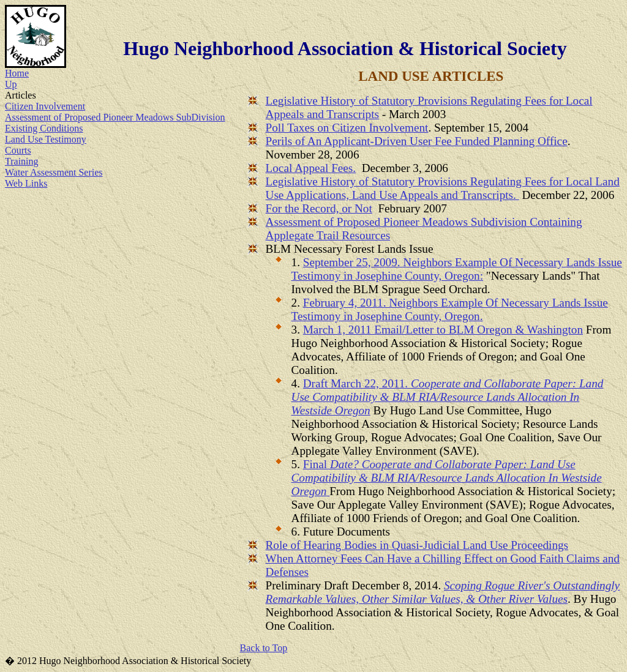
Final (447, 478)
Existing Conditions (44, 128)
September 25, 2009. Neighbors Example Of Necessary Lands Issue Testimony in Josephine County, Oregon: (457, 269)
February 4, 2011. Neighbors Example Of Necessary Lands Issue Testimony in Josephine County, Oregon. (450, 309)
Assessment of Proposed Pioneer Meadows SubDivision (115, 117)
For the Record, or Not (319, 208)
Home (17, 73)
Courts (18, 150)
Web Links (26, 183)
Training (22, 161)
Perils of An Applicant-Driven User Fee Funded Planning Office (417, 141)
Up (11, 84)
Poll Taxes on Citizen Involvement (347, 128)
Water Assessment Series (54, 172)
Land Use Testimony (46, 139)
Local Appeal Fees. (311, 168)
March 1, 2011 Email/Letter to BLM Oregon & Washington (443, 330)
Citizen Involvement (45, 106)
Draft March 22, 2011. (448, 397)
